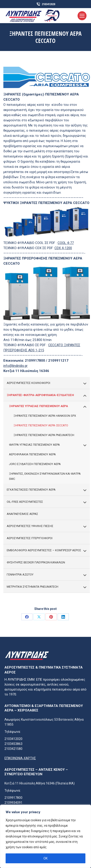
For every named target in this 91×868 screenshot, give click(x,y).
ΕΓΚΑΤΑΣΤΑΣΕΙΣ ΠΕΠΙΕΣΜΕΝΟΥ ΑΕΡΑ (47, 490)
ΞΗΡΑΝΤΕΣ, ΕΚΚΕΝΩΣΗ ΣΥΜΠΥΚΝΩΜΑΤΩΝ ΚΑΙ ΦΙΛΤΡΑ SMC (45, 476)
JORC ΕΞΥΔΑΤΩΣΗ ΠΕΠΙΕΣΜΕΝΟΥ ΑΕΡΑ (35, 464)
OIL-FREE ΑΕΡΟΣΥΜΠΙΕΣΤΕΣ (47, 502)
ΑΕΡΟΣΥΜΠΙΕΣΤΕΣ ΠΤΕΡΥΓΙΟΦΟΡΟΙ (30, 538)
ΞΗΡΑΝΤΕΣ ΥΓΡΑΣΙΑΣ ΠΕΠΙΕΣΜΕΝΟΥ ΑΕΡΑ (48, 406)
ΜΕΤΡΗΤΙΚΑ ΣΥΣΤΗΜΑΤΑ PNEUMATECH (47, 587)
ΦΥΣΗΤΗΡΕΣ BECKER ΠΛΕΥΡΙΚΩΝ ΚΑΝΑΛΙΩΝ (36, 562)
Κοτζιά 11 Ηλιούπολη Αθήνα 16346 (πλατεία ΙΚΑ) (40, 783)
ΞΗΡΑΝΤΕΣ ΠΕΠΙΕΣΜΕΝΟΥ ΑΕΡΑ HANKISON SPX (45, 416)
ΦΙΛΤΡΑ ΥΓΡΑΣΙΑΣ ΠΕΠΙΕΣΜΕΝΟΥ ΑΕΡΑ (48, 445)
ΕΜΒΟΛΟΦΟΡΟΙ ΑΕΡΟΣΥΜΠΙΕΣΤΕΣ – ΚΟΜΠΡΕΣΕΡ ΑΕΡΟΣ (47, 551)
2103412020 (46, 4)
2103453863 (13, 744)
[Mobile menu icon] (82, 16)
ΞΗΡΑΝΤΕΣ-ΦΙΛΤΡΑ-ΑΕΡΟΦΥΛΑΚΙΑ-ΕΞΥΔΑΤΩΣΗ (47, 395)
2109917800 (13, 798)
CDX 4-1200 (63, 248)
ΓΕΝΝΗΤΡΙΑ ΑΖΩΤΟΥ (47, 575)
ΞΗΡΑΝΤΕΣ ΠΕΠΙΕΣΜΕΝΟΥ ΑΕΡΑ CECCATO (41, 425)
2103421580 (13, 749)
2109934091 (13, 803)
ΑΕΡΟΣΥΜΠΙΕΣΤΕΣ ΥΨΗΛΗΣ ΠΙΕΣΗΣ (47, 526)
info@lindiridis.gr (15, 366)
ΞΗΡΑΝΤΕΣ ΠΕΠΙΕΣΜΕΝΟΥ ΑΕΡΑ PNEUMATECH (44, 435)
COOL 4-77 (66, 243)
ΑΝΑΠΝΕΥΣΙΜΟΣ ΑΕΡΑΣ (22, 514)
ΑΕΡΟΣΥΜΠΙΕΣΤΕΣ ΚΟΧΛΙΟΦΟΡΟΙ (47, 383)
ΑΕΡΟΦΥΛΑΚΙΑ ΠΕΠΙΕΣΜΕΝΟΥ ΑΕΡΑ (32, 454)
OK (45, 858)
